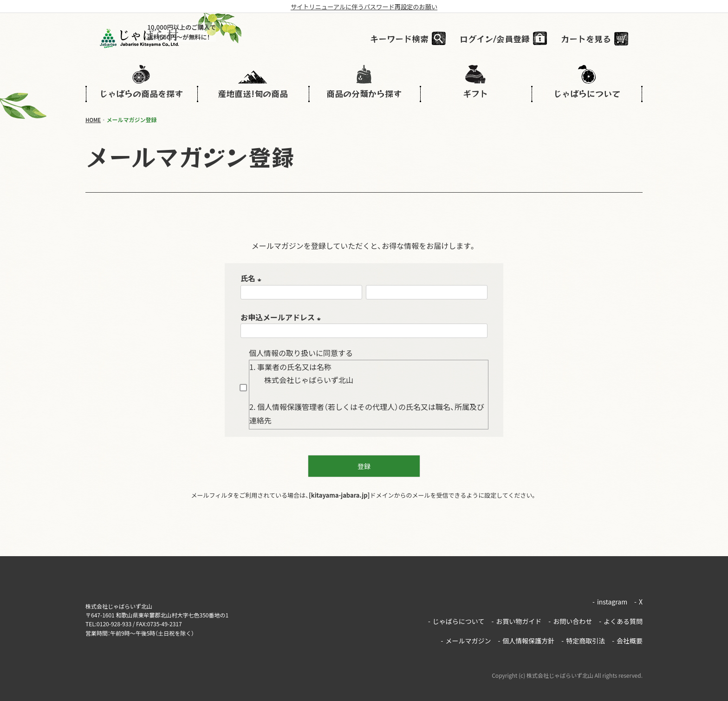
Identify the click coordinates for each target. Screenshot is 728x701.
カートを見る (600, 39)
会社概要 (627, 627)
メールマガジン (466, 627)
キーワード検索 (414, 39)
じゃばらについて (456, 613)
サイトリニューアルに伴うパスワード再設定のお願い (364, 6)
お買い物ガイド (516, 613)
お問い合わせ (570, 613)
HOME (94, 120)
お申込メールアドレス (282, 317)
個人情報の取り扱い (282, 353)
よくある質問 (621, 613)
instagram (610, 599)
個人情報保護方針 (526, 627)
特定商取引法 (583, 627)
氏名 (253, 278)
